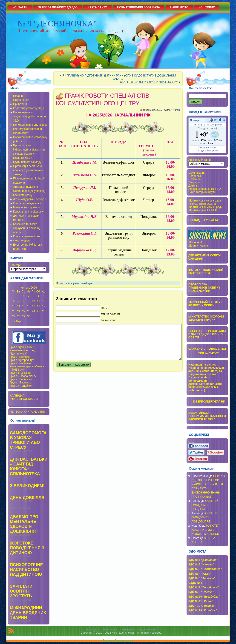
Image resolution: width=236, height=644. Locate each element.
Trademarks (126, 630)
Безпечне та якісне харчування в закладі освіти (27, 228)
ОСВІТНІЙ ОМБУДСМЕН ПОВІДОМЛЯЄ (205, 505)
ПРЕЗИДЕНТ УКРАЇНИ (203, 220)
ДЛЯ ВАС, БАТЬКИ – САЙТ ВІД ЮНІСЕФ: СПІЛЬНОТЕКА (29, 467)
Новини (18, 96)
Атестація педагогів (26, 187)
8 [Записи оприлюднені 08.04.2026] (24, 301)
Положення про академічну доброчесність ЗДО (30, 116)
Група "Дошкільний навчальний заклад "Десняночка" (22, 350)
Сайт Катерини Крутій (202, 192)
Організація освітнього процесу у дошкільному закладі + (28, 170)
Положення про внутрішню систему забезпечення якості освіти (30, 129)
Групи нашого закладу (27, 162)
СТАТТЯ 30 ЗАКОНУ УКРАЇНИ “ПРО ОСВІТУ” (149, 82)
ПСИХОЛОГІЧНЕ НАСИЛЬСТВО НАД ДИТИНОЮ (26, 570)
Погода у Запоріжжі (207, 150)
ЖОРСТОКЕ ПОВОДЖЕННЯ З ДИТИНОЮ (27, 548)
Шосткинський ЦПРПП (203, 210)
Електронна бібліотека (27, 245)
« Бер (17, 321)
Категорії (16, 265)
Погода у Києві (207, 148)
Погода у (207, 128)
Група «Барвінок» (21, 383)
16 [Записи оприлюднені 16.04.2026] (29, 306)
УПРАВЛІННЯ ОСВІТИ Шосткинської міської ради (205, 205)
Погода (194, 120)
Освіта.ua (194, 179)
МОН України (197, 173)
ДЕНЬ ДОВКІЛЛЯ (27, 498)
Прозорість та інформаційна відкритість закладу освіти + (29, 150)
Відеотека (19, 249)
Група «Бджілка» (21, 373)
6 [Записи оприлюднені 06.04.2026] (14, 301)
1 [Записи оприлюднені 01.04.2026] (24, 296)
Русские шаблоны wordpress (118, 640)
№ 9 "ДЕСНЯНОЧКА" (57, 24)
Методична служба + (26, 207)
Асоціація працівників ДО (205, 189)
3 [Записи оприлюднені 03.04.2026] (33, 296)
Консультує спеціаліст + (28, 212)
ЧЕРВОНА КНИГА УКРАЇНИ (27, 412)
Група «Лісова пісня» (23, 376)
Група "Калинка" (20, 357)
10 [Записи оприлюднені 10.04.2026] (33, 301)
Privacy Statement (145, 630)
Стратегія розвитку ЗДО (28, 108)
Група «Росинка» (21, 363)
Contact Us (93, 630)
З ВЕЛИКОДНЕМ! (27, 486)
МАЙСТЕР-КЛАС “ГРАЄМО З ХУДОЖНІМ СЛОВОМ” (206, 530)
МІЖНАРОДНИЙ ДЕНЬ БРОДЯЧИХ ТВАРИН (28, 613)
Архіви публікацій (200, 160)
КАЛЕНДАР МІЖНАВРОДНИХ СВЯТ (25, 397)
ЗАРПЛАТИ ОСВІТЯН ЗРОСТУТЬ (21, 591)
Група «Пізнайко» (21, 386)
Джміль (193, 186)
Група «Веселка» (21, 379)
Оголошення (21, 100)
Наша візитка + (23, 158)
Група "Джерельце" (22, 360)
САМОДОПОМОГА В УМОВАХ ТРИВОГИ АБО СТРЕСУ (28, 440)
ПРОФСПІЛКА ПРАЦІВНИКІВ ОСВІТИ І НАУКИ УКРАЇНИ (204, 288)
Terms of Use (110, 630)
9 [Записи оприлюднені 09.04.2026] (29, 301)
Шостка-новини (198, 246)
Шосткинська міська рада (205, 201)
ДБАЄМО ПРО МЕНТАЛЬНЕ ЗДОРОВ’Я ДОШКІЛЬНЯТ (24, 524)
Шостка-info (196, 242)
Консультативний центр (28, 236)
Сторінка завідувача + (27, 203)
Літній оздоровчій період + (30, 199)
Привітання (20, 104)
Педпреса (195, 176)
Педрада (194, 182)
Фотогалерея (21, 241)
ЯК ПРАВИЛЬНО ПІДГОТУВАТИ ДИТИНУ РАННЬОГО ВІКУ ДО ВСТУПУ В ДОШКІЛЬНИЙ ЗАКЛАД (119, 77)
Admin (176, 110)
